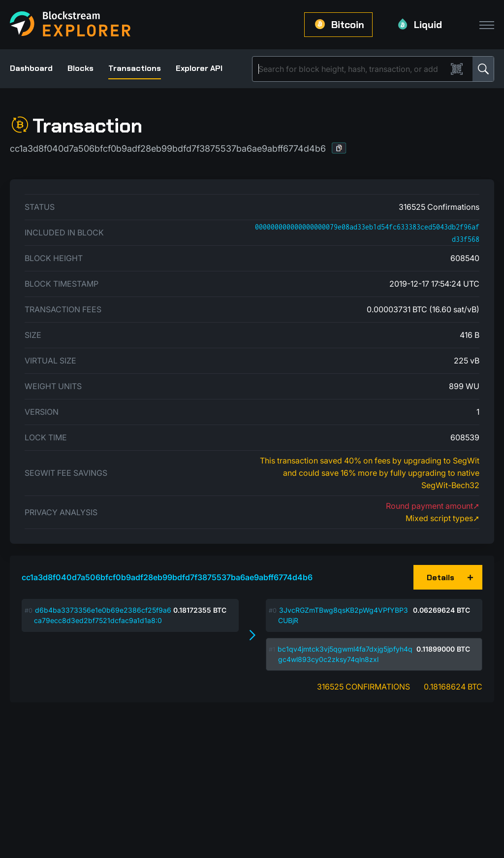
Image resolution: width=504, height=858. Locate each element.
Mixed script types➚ (442, 518)
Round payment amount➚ (433, 506)
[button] (339, 148)
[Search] (352, 69)
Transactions (135, 68)
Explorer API (199, 68)
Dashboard (31, 68)
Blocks (80, 68)
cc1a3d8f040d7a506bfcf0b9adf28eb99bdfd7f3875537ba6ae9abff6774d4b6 (167, 577)
